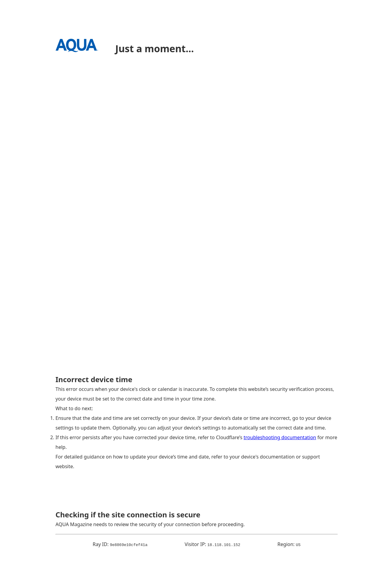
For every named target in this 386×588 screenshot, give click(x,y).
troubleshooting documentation (280, 437)
